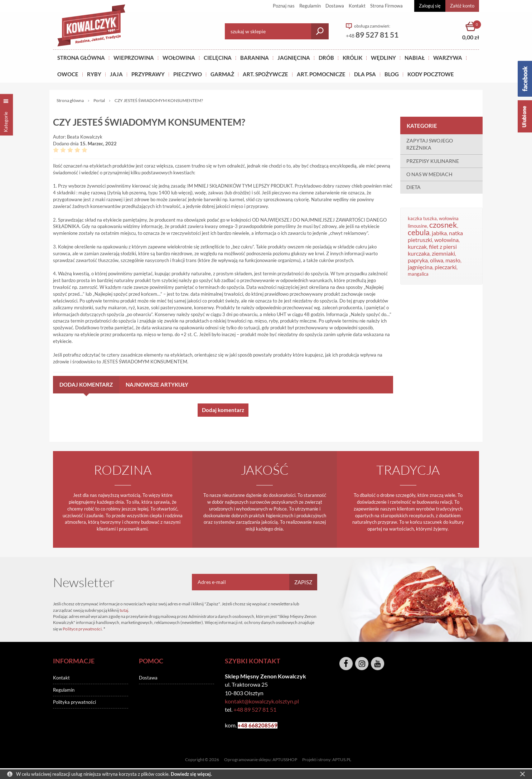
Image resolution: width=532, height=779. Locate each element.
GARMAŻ (222, 74)
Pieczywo (188, 74)
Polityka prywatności (74, 702)
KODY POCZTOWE (431, 74)
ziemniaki (443, 253)
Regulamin (310, 6)
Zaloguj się (430, 6)
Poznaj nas (284, 6)
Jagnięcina (294, 58)
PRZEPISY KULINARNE (433, 161)
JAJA (116, 74)
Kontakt (357, 6)
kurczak (417, 247)
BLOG (392, 74)
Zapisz (303, 582)
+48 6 (245, 725)
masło (453, 260)
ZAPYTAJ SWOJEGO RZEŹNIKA (430, 144)
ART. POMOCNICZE (321, 74)
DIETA (413, 187)
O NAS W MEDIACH (429, 174)
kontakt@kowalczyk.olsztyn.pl (262, 701)
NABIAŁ (415, 58)
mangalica (418, 274)
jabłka (439, 233)
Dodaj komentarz (86, 384)
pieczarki (446, 267)
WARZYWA (448, 58)
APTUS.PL (342, 759)
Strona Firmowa (386, 6)
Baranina (255, 58)
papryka (418, 260)
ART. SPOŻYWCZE (265, 74)
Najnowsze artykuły (157, 384)
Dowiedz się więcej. (191, 774)
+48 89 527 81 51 (255, 709)
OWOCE (68, 74)
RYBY (94, 74)
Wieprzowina (134, 58)
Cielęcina (218, 58)
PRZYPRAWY (148, 74)
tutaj (124, 610)
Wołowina (179, 58)
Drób (326, 58)
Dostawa (335, 6)
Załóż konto (462, 6)
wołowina (446, 240)
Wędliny (383, 58)
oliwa (437, 260)
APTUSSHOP (285, 759)
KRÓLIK (352, 58)
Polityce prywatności (82, 629)
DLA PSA (365, 74)
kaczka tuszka (422, 218)
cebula (419, 232)
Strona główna (81, 58)
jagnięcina (420, 267)
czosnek (443, 225)
